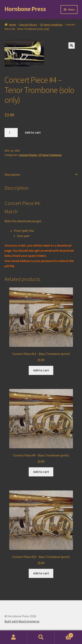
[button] (72, 46)
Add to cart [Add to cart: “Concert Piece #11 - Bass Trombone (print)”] (41, 370)
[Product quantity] (11, 133)
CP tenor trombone (51, 25)
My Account (14, 637)
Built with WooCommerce (22, 621)
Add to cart (33, 132)
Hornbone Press (25, 9)
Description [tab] (12, 175)
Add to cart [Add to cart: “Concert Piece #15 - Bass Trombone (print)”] (41, 573)
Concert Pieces (28, 25)
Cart (64, 634)
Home (12, 25)
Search (41, 637)
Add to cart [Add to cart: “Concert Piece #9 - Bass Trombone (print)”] (41, 472)
